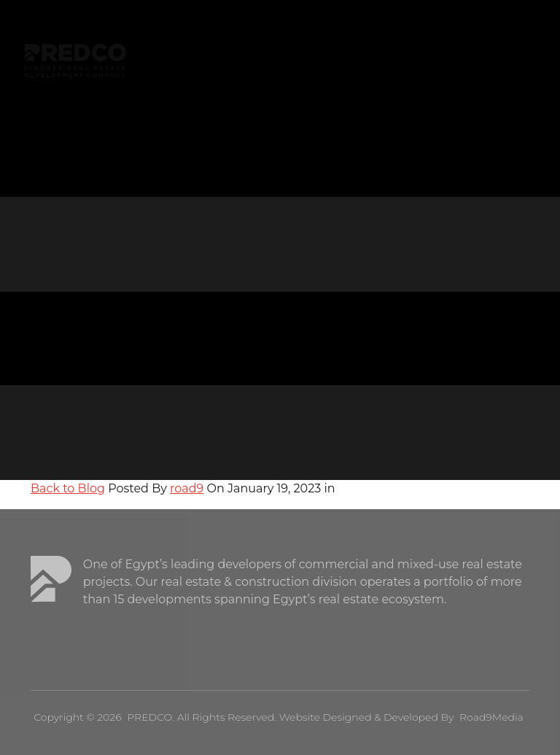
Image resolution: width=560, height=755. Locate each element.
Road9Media (491, 717)
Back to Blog (68, 488)
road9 (187, 488)
